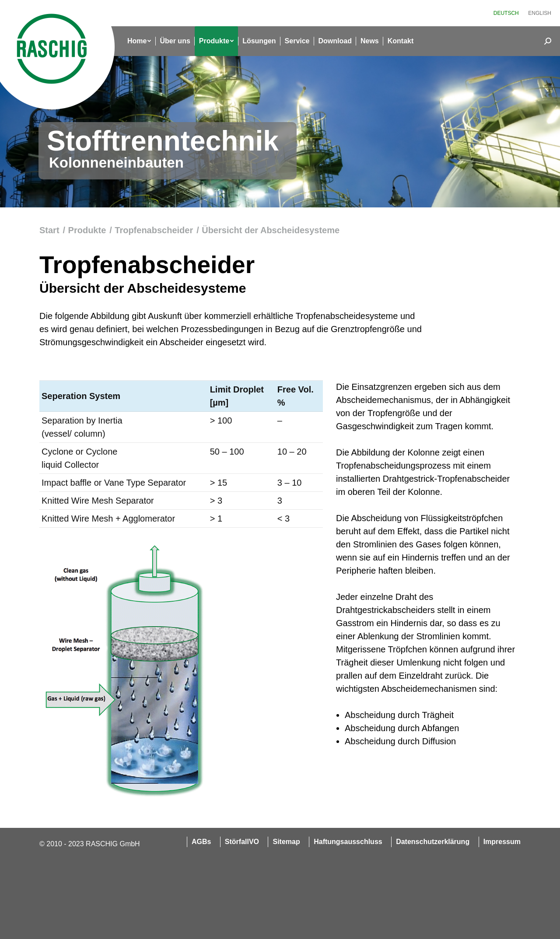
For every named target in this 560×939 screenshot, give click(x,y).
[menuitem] (506, 13)
